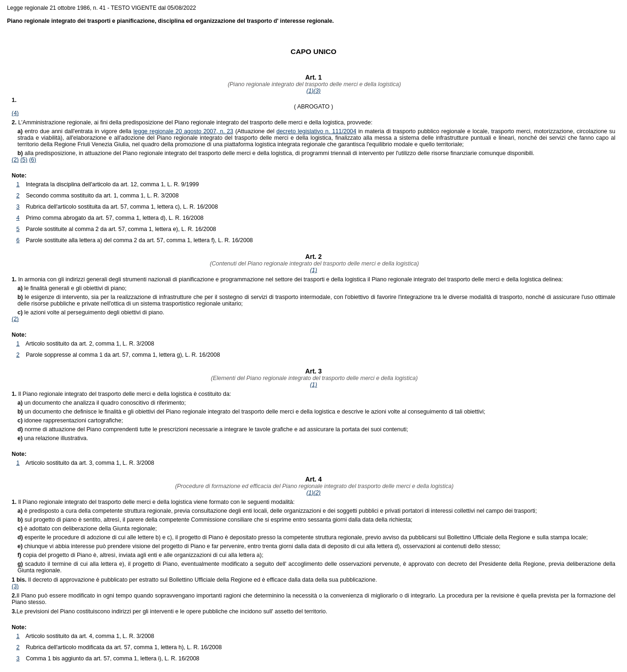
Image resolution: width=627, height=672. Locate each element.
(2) (15, 160)
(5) (24, 160)
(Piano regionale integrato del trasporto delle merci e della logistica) (314, 84)
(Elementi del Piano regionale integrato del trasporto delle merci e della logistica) (314, 378)
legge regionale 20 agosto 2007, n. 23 (184, 131)
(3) (317, 91)
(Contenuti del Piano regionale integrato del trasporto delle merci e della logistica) (313, 264)
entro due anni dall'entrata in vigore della (75, 131)
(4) (15, 113)
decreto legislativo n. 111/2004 (317, 131)
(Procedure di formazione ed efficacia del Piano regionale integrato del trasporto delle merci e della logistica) (314, 486)
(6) (32, 160)
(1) (310, 91)
